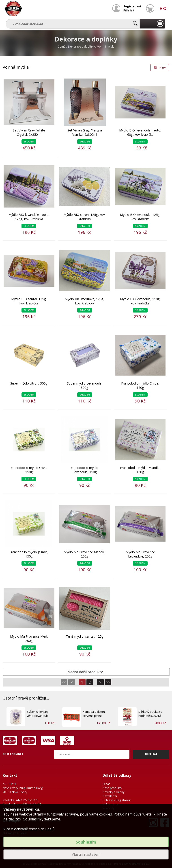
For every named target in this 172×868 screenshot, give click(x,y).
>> (108, 682)
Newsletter (110, 796)
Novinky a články (113, 792)
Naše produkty (112, 788)
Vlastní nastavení (86, 854)
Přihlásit (129, 10)
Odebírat (151, 754)
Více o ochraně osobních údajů (29, 829)
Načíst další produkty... (86, 672)
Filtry (162, 68)
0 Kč (163, 8)
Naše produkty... (152, 24)
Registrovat (132, 6)
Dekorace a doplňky (81, 46)
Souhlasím (86, 842)
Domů (62, 46)
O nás (106, 784)
